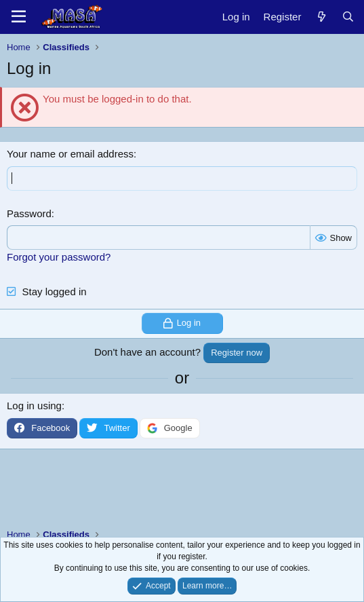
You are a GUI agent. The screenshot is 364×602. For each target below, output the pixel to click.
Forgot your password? (59, 257)
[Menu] (19, 17)
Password (29, 213)
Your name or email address (70, 154)
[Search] (348, 17)
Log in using (34, 406)
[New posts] (321, 17)
